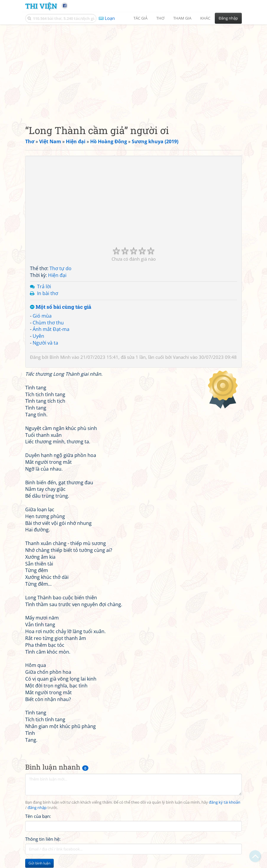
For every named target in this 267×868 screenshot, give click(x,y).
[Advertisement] (133, 70)
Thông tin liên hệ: (43, 839)
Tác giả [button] (140, 18)
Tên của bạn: (38, 816)
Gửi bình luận (39, 863)
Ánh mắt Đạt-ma (51, 329)
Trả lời (44, 286)
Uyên (38, 336)
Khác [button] (205, 18)
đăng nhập (37, 808)
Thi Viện (41, 6)
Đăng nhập (228, 18)
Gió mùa (42, 316)
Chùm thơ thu (48, 323)
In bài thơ (48, 293)
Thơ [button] (160, 18)
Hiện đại (57, 275)
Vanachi (181, 357)
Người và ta (45, 343)
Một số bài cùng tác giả (61, 307)
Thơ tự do (61, 268)
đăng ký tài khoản (225, 802)
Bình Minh (60, 357)
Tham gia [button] (182, 18)
